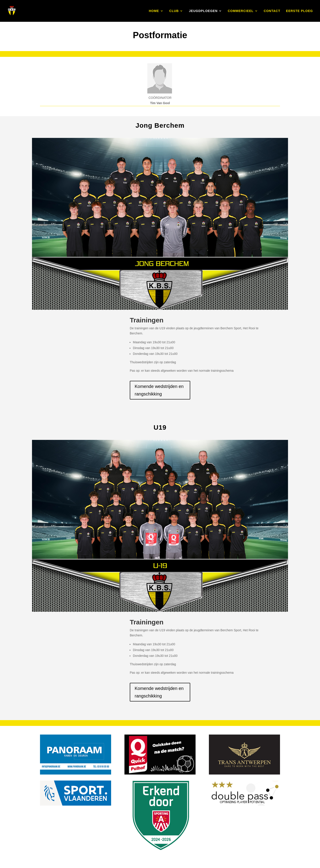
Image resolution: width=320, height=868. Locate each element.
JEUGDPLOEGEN (203, 11)
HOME (154, 11)
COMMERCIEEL (241, 11)
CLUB (174, 11)
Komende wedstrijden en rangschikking (159, 390)
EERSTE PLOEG (299, 11)
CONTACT (272, 11)
